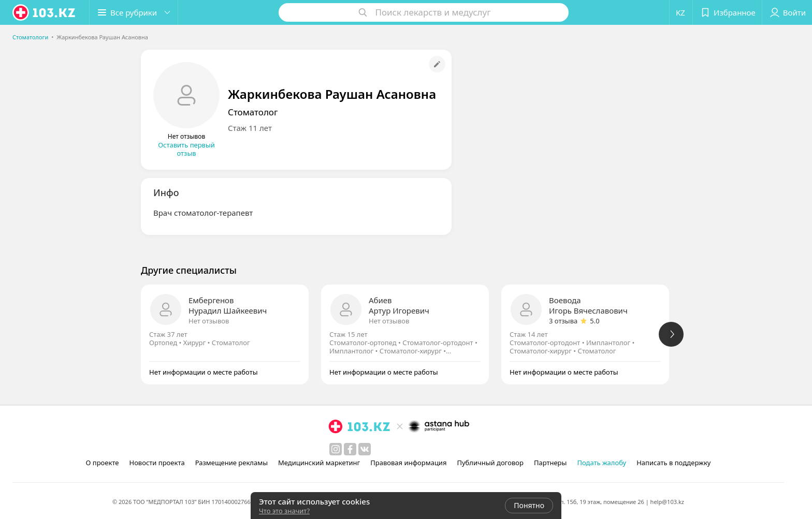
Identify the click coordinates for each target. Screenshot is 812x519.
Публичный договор (490, 463)
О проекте (103, 463)
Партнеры (550, 463)
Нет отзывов (209, 321)
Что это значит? (284, 511)
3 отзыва (563, 321)
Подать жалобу (601, 463)
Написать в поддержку (673, 463)
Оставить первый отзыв (186, 149)
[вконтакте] (365, 449)
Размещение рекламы (231, 463)
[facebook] (350, 449)
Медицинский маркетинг (319, 463)
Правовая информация (408, 463)
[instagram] (336, 449)
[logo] (45, 12)
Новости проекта (157, 463)
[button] (134, 12)
